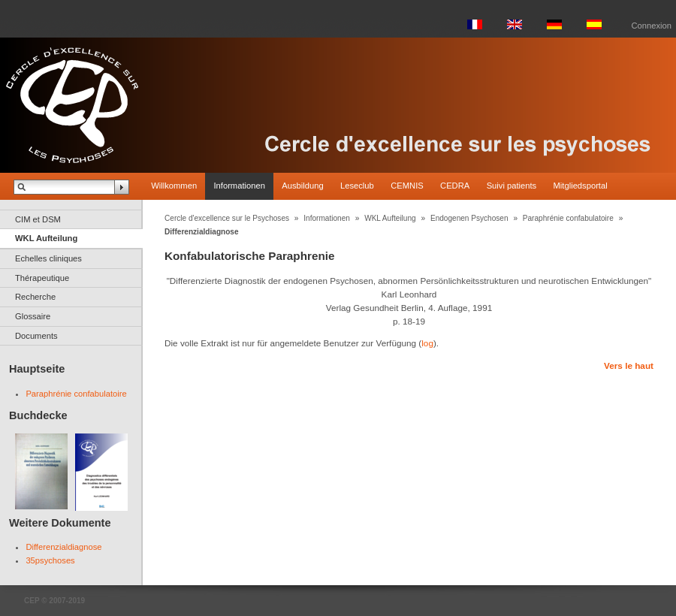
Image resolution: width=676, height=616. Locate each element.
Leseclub (357, 186)
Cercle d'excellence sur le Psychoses (227, 218)
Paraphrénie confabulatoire (76, 394)
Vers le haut (629, 365)
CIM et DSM (38, 219)
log (427, 343)
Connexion (652, 26)
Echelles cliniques (48, 258)
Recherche (35, 297)
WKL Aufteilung (46, 238)
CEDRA (455, 186)
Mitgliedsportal (581, 186)
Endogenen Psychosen (469, 218)
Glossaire (33, 316)
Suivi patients (512, 186)
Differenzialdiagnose (63, 547)
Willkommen (174, 186)
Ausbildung (302, 186)
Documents (36, 336)
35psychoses (50, 560)
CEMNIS (407, 186)
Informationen (239, 186)
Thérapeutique (42, 278)
